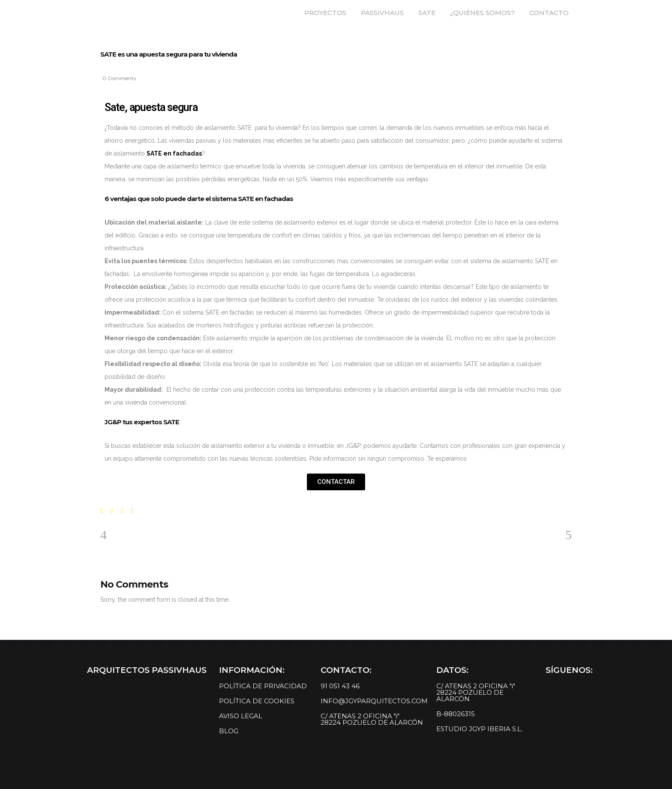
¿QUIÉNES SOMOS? (482, 13)
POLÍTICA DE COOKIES (257, 701)
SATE (427, 13)
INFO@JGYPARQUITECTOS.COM (374, 701)
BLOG (229, 731)
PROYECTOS (325, 13)
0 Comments (119, 78)
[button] (336, 482)
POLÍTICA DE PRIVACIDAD (263, 686)
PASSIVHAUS (382, 13)
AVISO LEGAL (241, 716)
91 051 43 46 (340, 686)
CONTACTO (549, 13)
